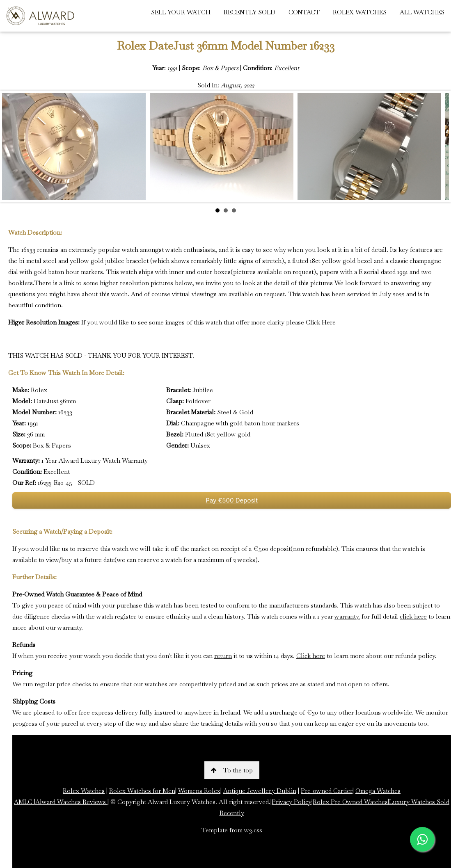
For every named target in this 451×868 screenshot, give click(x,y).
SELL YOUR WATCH (181, 12)
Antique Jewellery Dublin (260, 791)
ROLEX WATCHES (360, 12)
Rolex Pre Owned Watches (350, 802)
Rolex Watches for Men (142, 791)
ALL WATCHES (422, 12)
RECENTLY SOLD (250, 12)
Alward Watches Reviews (71, 802)
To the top (232, 770)
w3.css (253, 830)
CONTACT (304, 12)
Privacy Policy (292, 802)
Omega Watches (378, 791)
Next (438, 146)
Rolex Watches (84, 791)
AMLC (24, 802)
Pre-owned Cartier (327, 791)
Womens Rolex (199, 791)
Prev (13, 146)
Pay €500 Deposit (232, 500)
